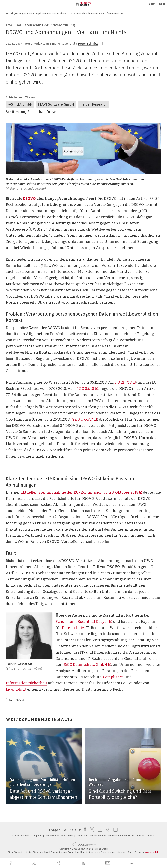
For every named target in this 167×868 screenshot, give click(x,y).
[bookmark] (102, 44)
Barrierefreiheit (99, 836)
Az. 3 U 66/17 (84, 419)
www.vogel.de (152, 852)
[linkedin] (84, 863)
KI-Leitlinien (138, 836)
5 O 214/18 (125, 382)
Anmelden (157, 4)
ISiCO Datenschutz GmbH (87, 665)
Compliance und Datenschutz (50, 14)
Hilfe (40, 836)
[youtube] (99, 830)
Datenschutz (73, 628)
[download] (132, 863)
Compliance (113, 677)
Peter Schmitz (88, 44)
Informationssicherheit (26, 683)
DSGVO (29, 199)
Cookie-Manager (21, 836)
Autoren (150, 836)
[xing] (59, 863)
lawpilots (16, 689)
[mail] (108, 863)
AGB (34, 836)
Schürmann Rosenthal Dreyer (84, 622)
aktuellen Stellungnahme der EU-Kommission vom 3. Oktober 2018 (81, 492)
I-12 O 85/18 (86, 389)
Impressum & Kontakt (119, 836)
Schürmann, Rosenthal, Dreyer (32, 112)
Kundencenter (52, 836)
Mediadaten (68, 836)
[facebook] (11, 863)
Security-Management (18, 14)
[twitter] (34, 863)
